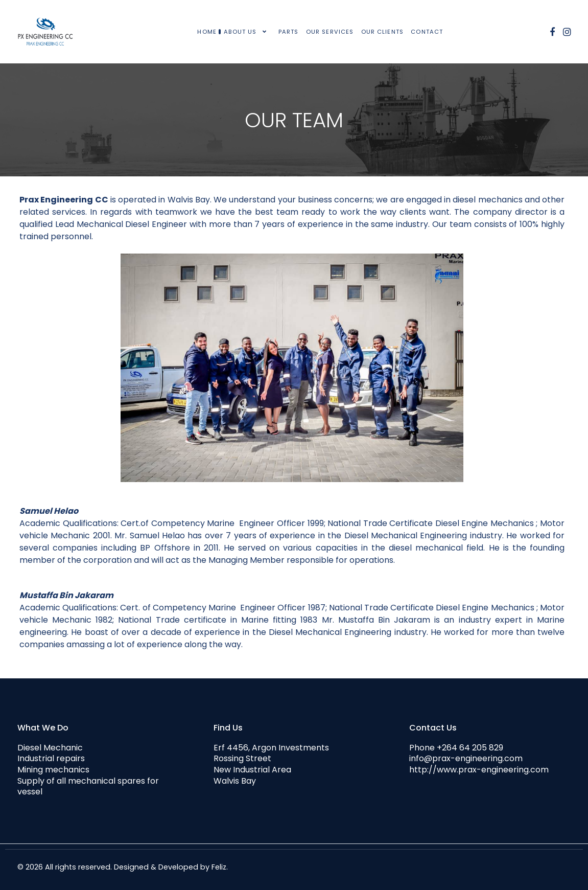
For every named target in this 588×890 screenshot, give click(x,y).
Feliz (219, 867)
